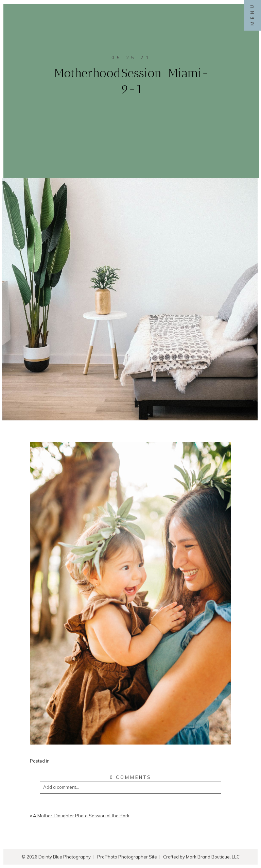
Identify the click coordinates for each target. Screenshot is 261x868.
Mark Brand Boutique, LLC (213, 857)
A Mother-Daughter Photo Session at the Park (81, 816)
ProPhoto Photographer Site (127, 857)
